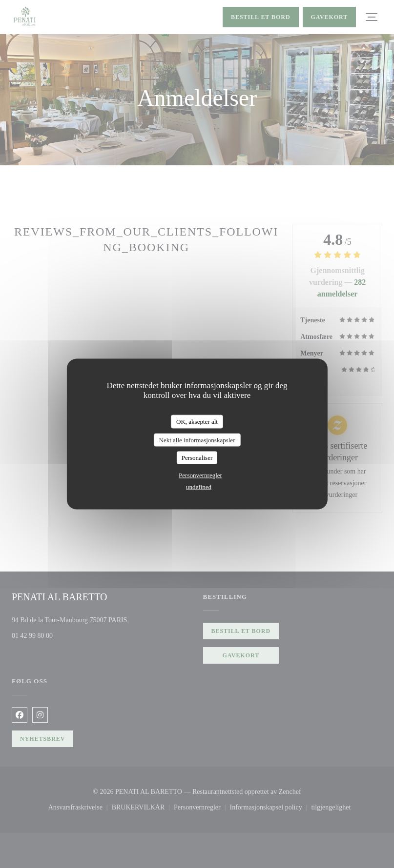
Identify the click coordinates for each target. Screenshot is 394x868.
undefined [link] (199, 486)
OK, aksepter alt (197, 422)
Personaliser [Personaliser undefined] (197, 458)
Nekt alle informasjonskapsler (197, 440)
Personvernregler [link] (200, 475)
